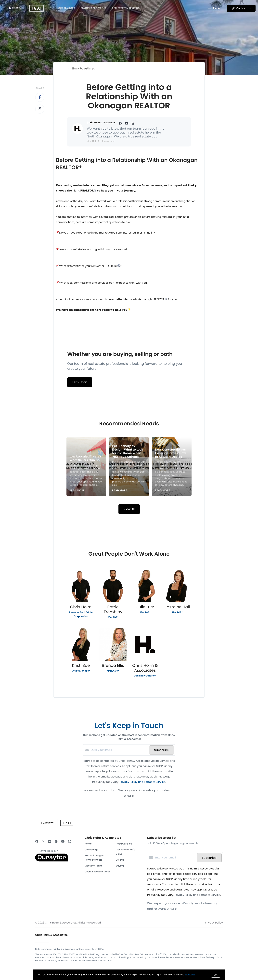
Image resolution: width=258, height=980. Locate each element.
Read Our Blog (124, 844)
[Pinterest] (56, 841)
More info (190, 975)
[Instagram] (70, 841)
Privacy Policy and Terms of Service (142, 782)
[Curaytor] (52, 861)
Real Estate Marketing (126, 8)
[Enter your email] (119, 750)
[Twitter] (43, 841)
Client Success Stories (97, 872)
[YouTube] (63, 841)
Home (88, 844)
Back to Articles (84, 68)
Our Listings (91, 850)
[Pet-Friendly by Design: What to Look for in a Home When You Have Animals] (129, 467)
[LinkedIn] (50, 841)
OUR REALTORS (67, 8)
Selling (120, 860)
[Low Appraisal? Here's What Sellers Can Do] (86, 467)
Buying (120, 866)
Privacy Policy (214, 923)
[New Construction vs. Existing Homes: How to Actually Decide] (172, 467)
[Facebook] (37, 841)
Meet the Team (93, 866)
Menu (214, 8)
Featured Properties (94, 8)
